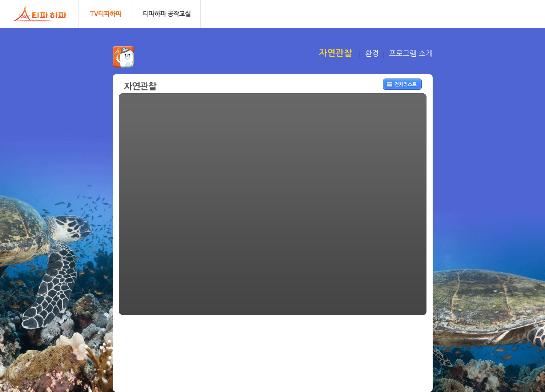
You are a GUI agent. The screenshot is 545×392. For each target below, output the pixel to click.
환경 (372, 53)
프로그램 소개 (411, 53)
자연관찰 (336, 53)
